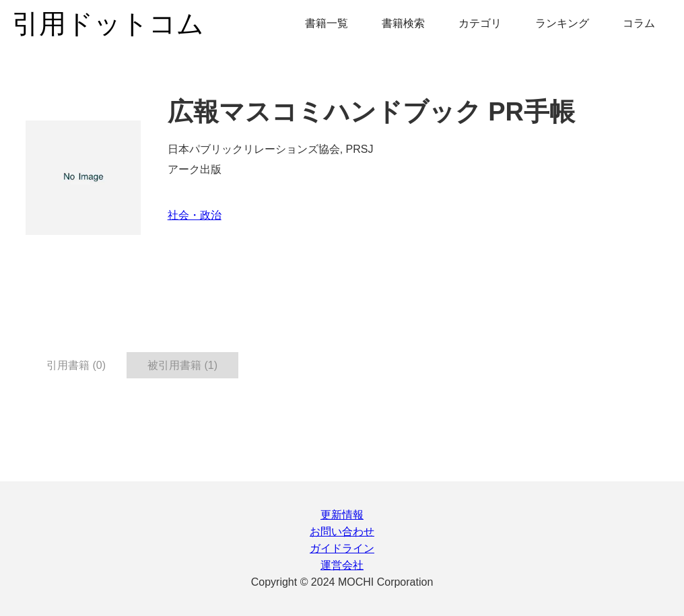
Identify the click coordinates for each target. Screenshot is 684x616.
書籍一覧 (327, 23)
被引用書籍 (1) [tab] (182, 365)
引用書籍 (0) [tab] (76, 365)
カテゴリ (480, 23)
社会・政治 (195, 215)
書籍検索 (403, 23)
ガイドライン (342, 548)
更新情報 (342, 515)
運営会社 (342, 565)
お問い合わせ (342, 532)
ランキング (562, 23)
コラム (639, 23)
